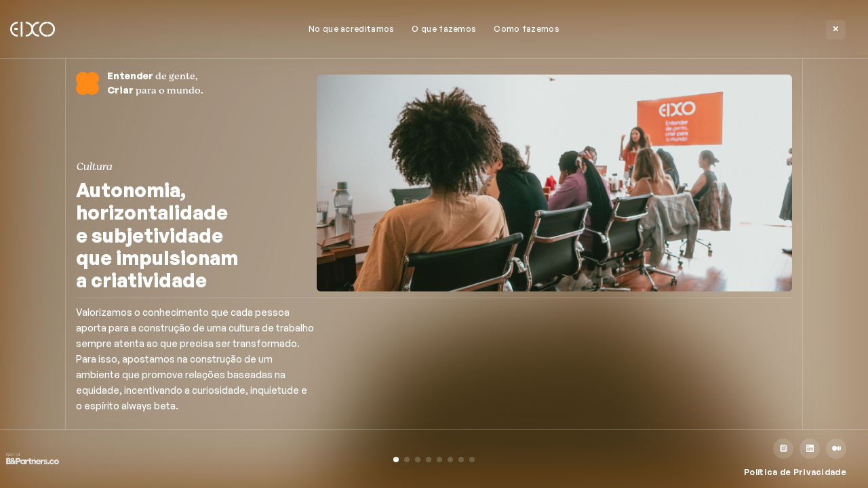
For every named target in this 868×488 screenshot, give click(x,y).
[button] (396, 460)
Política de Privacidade (795, 472)
